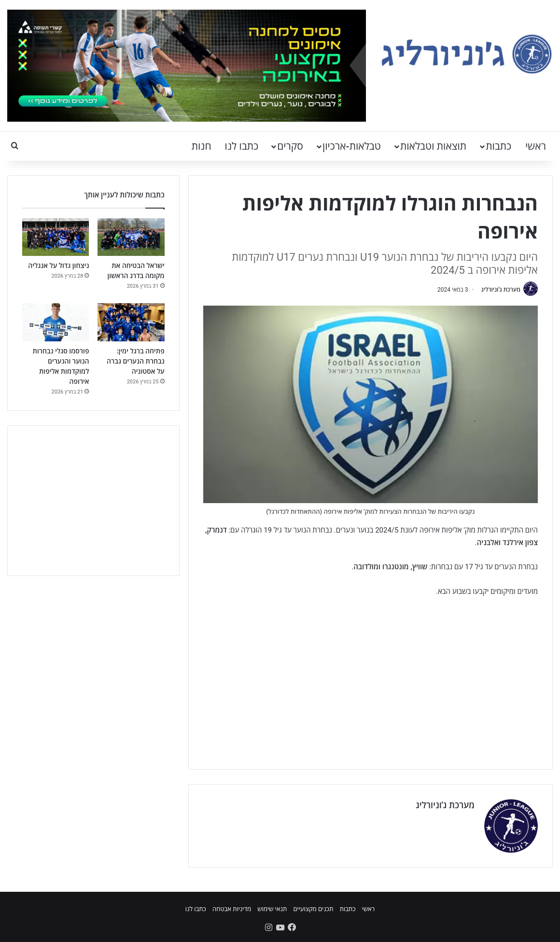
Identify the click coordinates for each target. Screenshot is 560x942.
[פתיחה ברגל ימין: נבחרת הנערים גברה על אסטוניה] (131, 322)
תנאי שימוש (272, 909)
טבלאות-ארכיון (352, 146)
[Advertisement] (371, 677)
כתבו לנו (242, 146)
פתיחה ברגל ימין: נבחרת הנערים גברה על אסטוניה (136, 361)
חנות (202, 146)
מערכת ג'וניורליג (501, 290)
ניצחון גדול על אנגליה (58, 266)
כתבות (498, 146)
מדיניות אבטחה (232, 909)
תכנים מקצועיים (313, 909)
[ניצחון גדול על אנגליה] (56, 237)
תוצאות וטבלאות (433, 146)
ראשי (536, 146)
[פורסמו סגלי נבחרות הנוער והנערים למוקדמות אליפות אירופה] (56, 322)
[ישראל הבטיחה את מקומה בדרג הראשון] (131, 237)
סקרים (290, 146)
